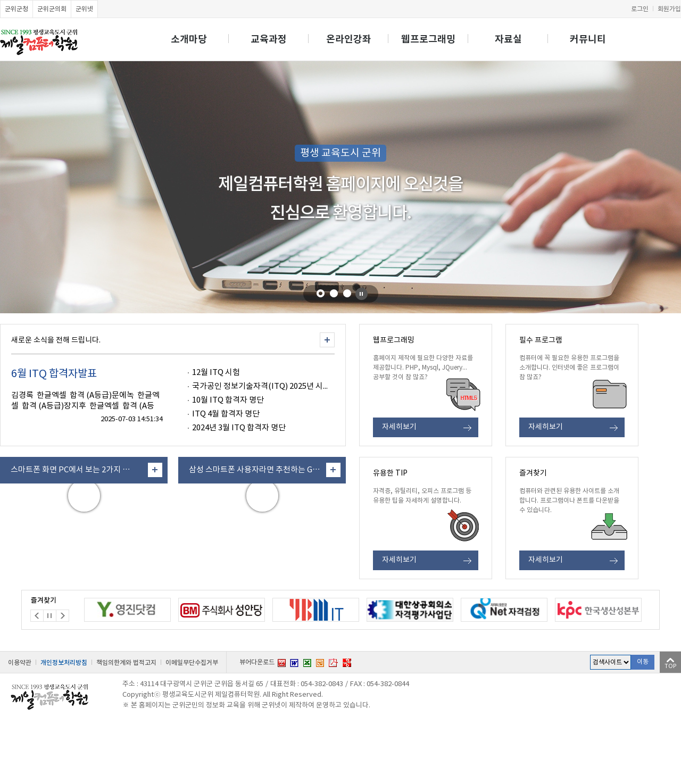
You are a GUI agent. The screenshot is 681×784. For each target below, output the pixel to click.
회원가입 (669, 9)
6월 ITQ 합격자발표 (54, 374)
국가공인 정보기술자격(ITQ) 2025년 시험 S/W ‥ (275, 386)
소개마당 (189, 39)
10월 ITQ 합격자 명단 (228, 400)
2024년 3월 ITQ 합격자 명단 (239, 428)
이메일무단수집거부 (192, 663)
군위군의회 (52, 9)
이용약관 (20, 663)
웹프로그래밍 (428, 39)
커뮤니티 (588, 39)
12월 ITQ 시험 (216, 373)
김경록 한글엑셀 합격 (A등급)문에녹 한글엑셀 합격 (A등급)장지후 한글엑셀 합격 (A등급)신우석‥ (85, 406)
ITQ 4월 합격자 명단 (226, 414)
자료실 (508, 39)
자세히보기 (399, 427)
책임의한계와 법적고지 (126, 663)
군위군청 (16, 9)
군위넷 (84, 9)
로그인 (640, 9)
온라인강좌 (349, 39)
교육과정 (269, 39)
